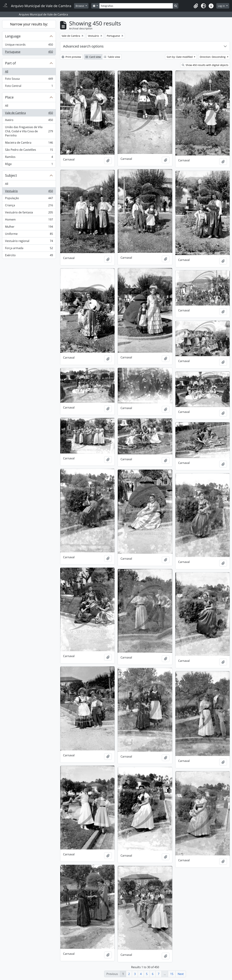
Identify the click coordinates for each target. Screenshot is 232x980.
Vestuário (29, 192)
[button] (196, 6)
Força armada (29, 249)
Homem (29, 220)
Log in (222, 6)
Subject (11, 175)
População (29, 199)
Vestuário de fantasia (29, 213)
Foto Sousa (29, 79)
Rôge (29, 165)
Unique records (29, 45)
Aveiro (29, 121)
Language (13, 36)
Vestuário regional (29, 242)
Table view (112, 57)
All (7, 72)
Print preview (71, 57)
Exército (29, 256)
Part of (10, 63)
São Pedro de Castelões (29, 150)
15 (172, 974)
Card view (93, 57)
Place (9, 97)
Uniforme (29, 235)
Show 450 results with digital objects (205, 65)
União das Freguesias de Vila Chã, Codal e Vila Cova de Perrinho (29, 131)
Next (181, 974)
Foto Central (29, 87)
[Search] (136, 6)
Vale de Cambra (29, 114)
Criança (29, 206)
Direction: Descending (213, 57)
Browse (80, 6)
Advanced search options (83, 46)
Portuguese (29, 52)
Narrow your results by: (29, 24)
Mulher (29, 227)
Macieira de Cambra (29, 143)
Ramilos (29, 158)
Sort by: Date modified (180, 57)
